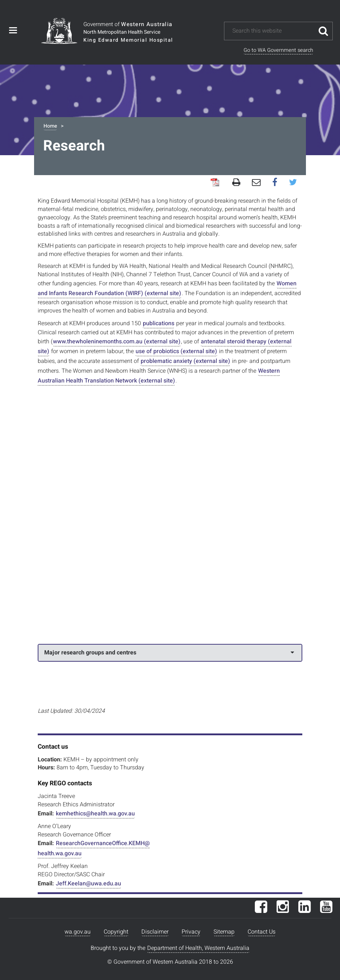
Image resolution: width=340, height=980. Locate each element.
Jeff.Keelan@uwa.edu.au (88, 884)
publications (159, 323)
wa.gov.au (78, 932)
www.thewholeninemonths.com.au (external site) (117, 342)
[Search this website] (273, 31)
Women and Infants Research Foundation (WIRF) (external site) (167, 288)
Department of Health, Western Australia (198, 948)
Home (50, 126)
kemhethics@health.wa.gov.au (95, 814)
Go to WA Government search (278, 50)
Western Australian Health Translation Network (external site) (159, 376)
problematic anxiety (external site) (185, 361)
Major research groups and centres (169, 653)
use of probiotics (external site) (176, 351)
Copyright (116, 932)
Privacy (191, 932)
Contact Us (262, 932)
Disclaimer (155, 932)
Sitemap (224, 932)
